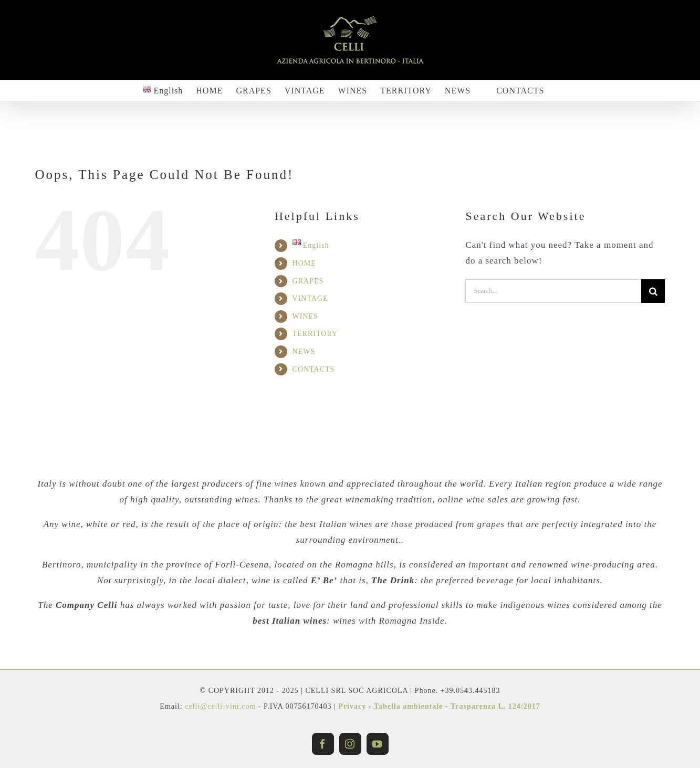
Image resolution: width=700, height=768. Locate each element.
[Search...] (553, 291)
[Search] (653, 291)
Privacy (352, 706)
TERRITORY (315, 334)
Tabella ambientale (408, 706)
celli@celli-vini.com (222, 706)
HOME (304, 263)
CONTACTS (314, 369)
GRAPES (308, 281)
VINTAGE (310, 298)
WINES (305, 316)
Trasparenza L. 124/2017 (495, 706)
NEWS (304, 351)
